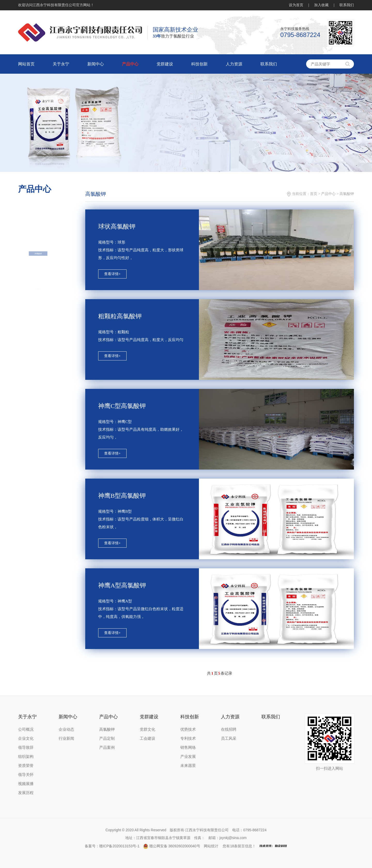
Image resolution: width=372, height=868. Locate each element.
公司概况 (26, 729)
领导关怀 (26, 775)
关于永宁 (61, 64)
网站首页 (26, 64)
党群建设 (165, 64)
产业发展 (188, 757)
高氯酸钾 (38, 281)
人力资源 (234, 64)
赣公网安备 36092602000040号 (172, 846)
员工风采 (229, 738)
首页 (314, 194)
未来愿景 (188, 766)
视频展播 (26, 784)
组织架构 (26, 757)
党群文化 (148, 729)
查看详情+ (112, 274)
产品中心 (130, 64)
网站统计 (211, 846)
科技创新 (199, 64)
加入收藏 (321, 5)
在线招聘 (229, 729)
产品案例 (107, 748)
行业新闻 (66, 738)
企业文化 (26, 738)
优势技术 (188, 729)
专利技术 (188, 738)
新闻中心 (96, 64)
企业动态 (66, 729)
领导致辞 (26, 748)
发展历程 (26, 793)
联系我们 (347, 5)
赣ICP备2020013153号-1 (119, 846)
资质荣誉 (26, 766)
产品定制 (107, 738)
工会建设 (148, 738)
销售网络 (188, 748)
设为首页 (296, 5)
